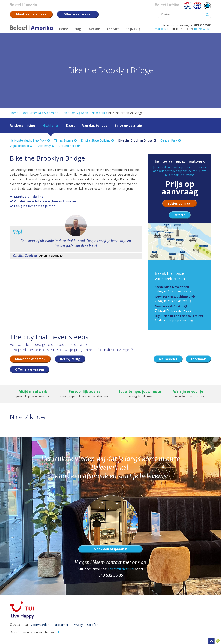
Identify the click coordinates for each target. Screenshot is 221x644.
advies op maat (180, 203)
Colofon (93, 625)
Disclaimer (61, 625)
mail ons (161, 29)
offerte (180, 215)
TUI (59, 632)
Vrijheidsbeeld (21, 146)
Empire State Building (97, 140)
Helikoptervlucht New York (30, 140)
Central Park (171, 140)
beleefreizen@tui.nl (121, 569)
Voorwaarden (40, 625)
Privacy (78, 625)
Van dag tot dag (95, 125)
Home (14, 113)
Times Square (65, 140)
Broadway (45, 146)
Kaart (70, 125)
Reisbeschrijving (22, 125)
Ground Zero (69, 146)
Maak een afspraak (111, 549)
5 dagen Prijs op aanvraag (173, 289)
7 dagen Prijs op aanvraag (174, 299)
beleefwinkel (203, 29)
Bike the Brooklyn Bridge (137, 140)
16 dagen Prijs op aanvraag (178, 318)
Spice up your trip (128, 125)
